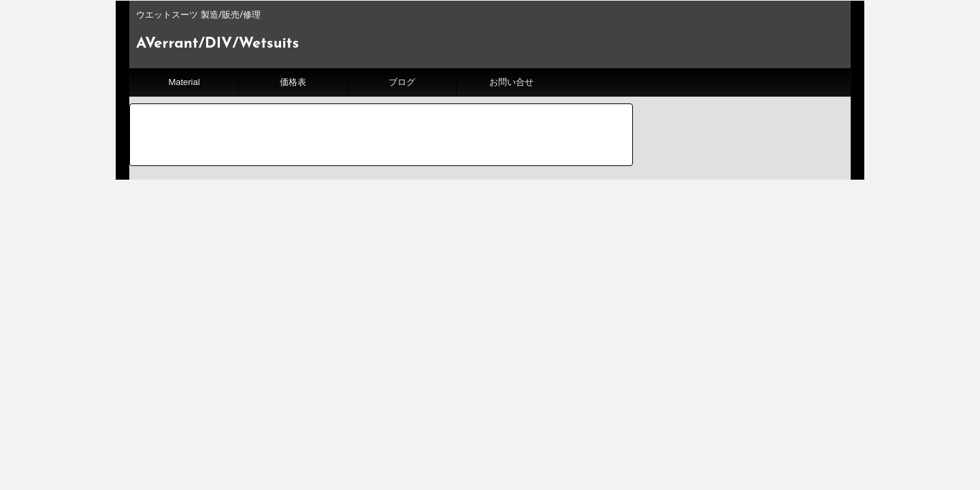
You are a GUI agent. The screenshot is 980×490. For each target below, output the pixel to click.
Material (184, 82)
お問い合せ (511, 82)
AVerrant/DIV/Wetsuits (217, 44)
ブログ (402, 82)
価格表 (293, 82)
